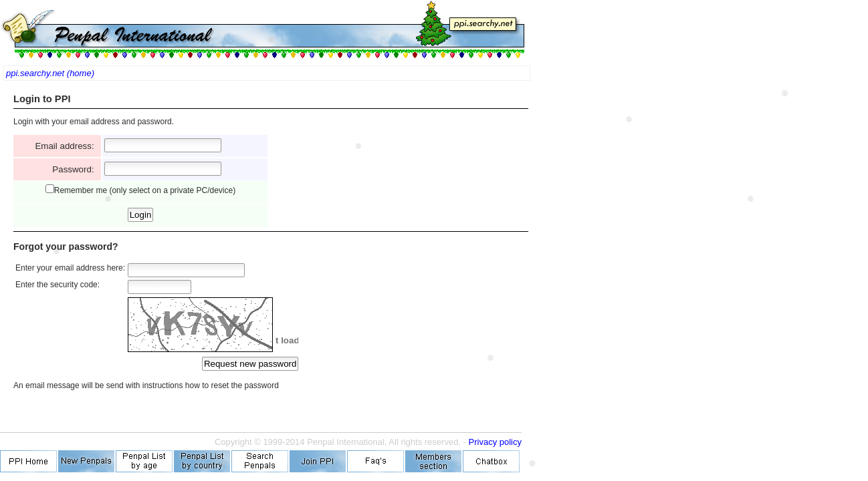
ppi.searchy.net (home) (50, 73)
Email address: (67, 146)
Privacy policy (495, 442)
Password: (76, 169)
